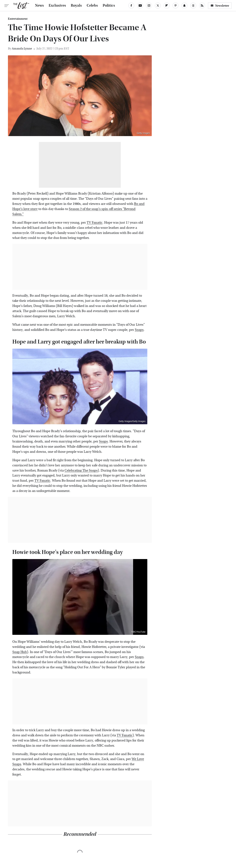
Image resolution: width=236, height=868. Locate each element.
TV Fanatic (95, 223)
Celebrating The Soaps (81, 471)
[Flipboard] (167, 6)
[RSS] (202, 6)
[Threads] (193, 6)
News (39, 6)
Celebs (92, 6)
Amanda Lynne (22, 48)
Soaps (139, 330)
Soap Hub (20, 652)
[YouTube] (140, 6)
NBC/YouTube (138, 632)
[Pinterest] (176, 6)
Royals (76, 6)
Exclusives (57, 6)
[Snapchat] (184, 6)
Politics (109, 6)
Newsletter (220, 6)
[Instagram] (149, 6)
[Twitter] (158, 6)
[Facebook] (131, 6)
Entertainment (18, 19)
